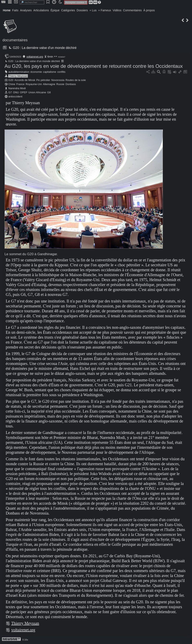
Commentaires (132, 10)
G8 (49, 92)
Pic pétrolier (43, 80)
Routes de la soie (76, 80)
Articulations (41, 10)
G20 (11, 80)
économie (36, 72)
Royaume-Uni (34, 84)
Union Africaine (37, 92)
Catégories (68, 10)
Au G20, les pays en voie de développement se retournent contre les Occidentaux (94, 66)
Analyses (26, 10)
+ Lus (93, 10)
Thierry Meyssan (18, 76)
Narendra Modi (17, 88)
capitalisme (50, 72)
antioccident (15, 96)
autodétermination (19, 72)
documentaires (15, 40)
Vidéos (117, 10)
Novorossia (58, 80)
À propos (149, 10)
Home (7, 10)
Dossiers (82, 10)
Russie (60, 84)
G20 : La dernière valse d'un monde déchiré (42, 48)
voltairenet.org (35, 57)
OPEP (24, 92)
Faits (15, 10)
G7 (10, 92)
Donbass (71, 84)
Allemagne (49, 84)
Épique (55, 10)
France (20, 84)
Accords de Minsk (25, 80)
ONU (16, 92)
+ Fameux (105, 10)
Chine (12, 84)
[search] (32, 2)
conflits (61, 72)
